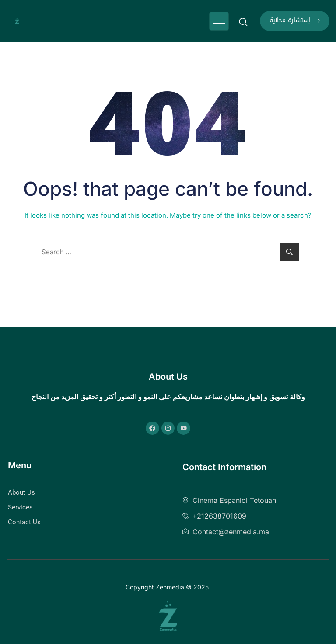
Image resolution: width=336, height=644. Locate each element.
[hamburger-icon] (219, 21)
